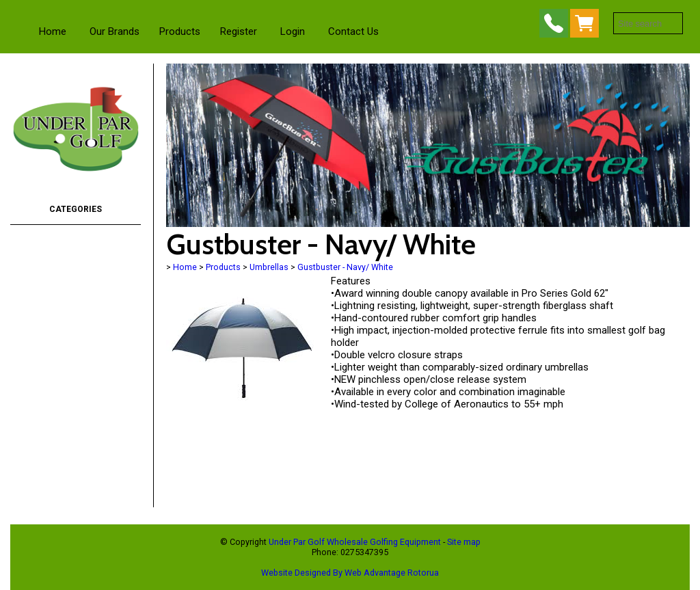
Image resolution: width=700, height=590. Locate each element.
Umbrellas (269, 267)
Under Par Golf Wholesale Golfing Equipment (355, 542)
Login (293, 31)
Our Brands (115, 31)
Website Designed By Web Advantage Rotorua (350, 573)
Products (180, 31)
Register (239, 31)
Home (53, 31)
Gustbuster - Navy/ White (345, 267)
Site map (464, 542)
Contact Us (353, 31)
